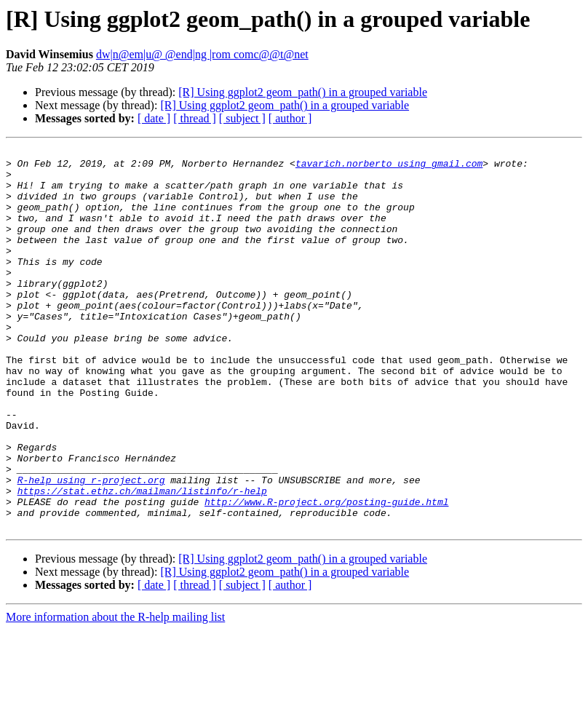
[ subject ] (242, 118)
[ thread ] (195, 118)
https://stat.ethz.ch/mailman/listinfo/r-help (142, 560)
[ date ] (154, 118)
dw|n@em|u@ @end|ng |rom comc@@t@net (202, 54)
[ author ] (290, 118)
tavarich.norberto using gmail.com (389, 167)
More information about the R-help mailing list (115, 693)
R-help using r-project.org (91, 547)
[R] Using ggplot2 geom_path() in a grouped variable (303, 92)
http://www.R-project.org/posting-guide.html (326, 574)
